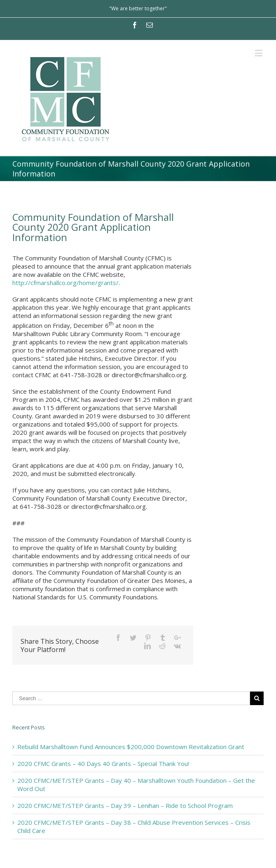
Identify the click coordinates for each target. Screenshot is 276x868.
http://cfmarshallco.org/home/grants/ (65, 283)
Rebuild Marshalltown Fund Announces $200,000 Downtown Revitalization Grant (131, 747)
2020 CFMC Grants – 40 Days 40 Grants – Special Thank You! (103, 764)
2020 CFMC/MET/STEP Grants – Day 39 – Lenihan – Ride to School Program (125, 805)
